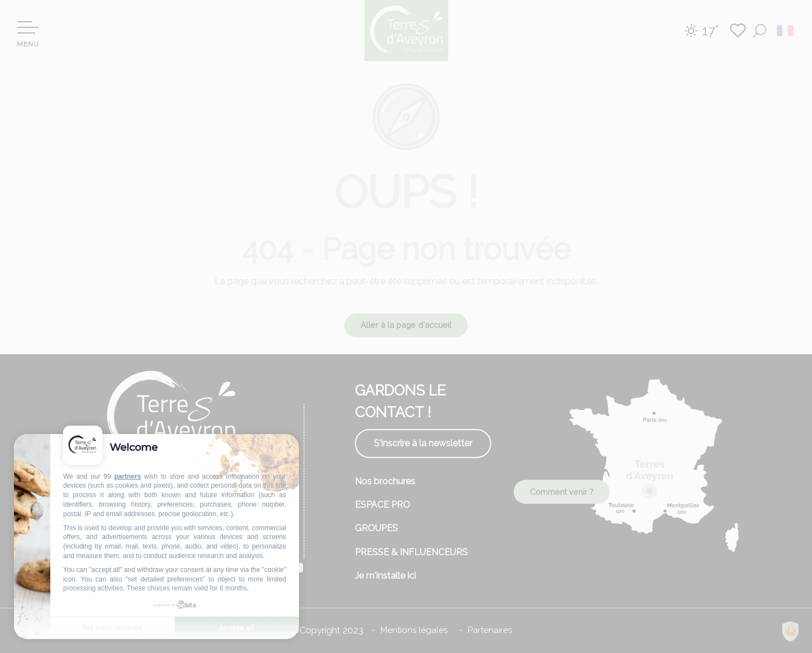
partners (127, 476)
